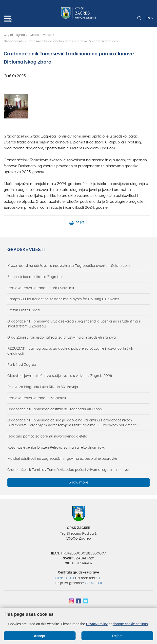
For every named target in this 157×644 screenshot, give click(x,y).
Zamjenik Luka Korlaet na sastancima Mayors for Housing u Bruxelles (63, 299)
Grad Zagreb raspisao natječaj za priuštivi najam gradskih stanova (62, 337)
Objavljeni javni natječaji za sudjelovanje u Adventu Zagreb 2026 (60, 376)
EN (149, 18)
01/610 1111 (65, 578)
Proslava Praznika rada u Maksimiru (37, 398)
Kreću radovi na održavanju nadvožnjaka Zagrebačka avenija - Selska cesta (69, 266)
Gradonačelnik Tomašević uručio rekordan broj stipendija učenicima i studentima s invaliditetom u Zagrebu (74, 324)
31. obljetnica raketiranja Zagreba (35, 277)
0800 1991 (94, 583)
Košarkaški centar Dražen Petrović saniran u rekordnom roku (56, 447)
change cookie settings (130, 624)
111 (99, 578)
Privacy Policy (97, 624)
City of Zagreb (14, 35)
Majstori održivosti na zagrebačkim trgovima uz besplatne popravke (62, 459)
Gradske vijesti (41, 35)
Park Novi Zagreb (22, 365)
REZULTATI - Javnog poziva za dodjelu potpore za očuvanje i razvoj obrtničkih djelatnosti (70, 351)
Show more (78, 482)
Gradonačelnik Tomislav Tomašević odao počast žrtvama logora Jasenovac (69, 470)
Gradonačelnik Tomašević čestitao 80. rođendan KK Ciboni (55, 409)
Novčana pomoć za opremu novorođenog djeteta (47, 436)
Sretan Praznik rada (24, 310)
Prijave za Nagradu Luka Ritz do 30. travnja (43, 387)
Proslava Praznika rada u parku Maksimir (41, 288)
